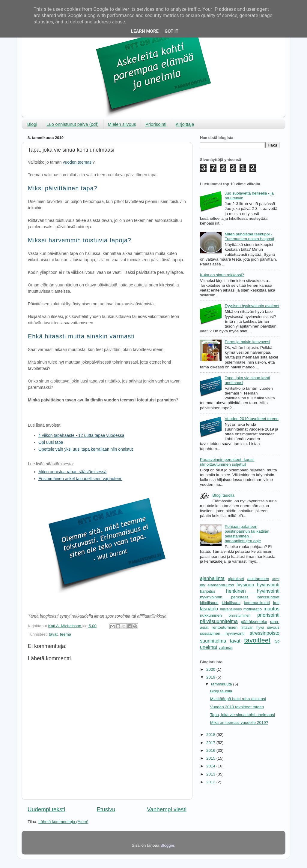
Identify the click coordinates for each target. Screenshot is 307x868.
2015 (211, 758)
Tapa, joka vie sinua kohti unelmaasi (243, 715)
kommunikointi (257, 603)
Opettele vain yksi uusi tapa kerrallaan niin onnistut (86, 449)
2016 (211, 750)
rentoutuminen (225, 627)
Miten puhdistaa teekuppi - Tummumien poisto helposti (249, 236)
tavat (53, 634)
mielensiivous (231, 609)
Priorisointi (156, 124)
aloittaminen (258, 579)
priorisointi (268, 615)
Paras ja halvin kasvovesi (247, 342)
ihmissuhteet (268, 597)
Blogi (32, 124)
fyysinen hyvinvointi (258, 585)
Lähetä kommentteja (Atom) (63, 822)
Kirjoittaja (185, 124)
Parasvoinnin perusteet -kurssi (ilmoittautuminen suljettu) (227, 462)
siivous (273, 627)
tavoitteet (257, 640)
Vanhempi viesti (167, 809)
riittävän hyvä (252, 628)
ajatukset (236, 579)
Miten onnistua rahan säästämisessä (72, 472)
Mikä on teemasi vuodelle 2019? (239, 723)
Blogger (167, 845)
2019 (211, 677)
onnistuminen (240, 615)
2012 (211, 782)
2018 (211, 735)
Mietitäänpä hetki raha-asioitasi (238, 699)
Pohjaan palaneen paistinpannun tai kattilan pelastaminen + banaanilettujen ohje (247, 534)
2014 (211, 766)
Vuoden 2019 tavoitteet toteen (252, 419)
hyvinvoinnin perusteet (224, 597)
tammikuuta (222, 684)
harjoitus (208, 591)
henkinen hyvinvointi (253, 591)
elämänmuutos (221, 585)
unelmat (209, 647)
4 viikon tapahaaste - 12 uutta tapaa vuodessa (81, 435)
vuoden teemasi (77, 162)
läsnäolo (209, 609)
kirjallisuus (231, 603)
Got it (171, 31)
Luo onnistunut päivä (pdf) (72, 124)
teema (66, 634)
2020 (211, 669)
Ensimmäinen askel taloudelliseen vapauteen (80, 479)
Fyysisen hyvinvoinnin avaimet (252, 306)
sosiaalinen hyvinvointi (222, 633)
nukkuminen (211, 615)
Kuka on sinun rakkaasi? (222, 275)
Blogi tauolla (223, 495)
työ (277, 641)
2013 (211, 774)
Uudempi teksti (46, 809)
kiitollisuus (209, 603)
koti (276, 603)
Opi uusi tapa (51, 442)
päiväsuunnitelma (219, 621)
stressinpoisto (265, 633)
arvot (276, 579)
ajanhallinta (212, 578)
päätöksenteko (254, 622)
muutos (271, 609)
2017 (211, 743)
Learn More (145, 31)
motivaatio (253, 609)
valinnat (226, 647)
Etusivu (106, 809)
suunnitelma (213, 641)
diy (203, 585)
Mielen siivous (122, 124)
